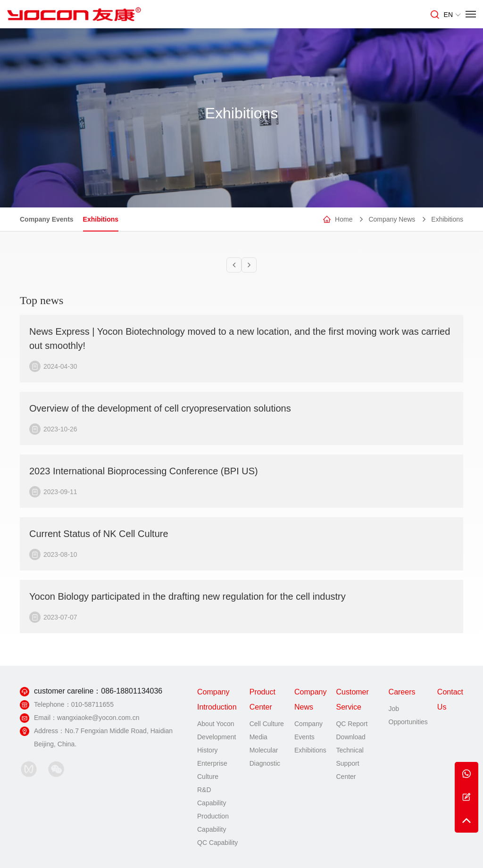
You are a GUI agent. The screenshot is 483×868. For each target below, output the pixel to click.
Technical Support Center (350, 763)
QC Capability (217, 843)
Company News (392, 219)
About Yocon (216, 724)
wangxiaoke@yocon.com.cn (98, 718)
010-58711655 (92, 704)
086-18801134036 (132, 691)
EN (452, 15)
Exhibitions (101, 219)
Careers (402, 692)
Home (344, 219)
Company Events (47, 219)
